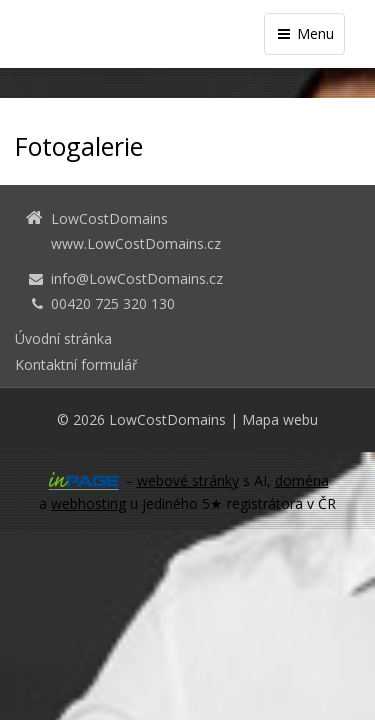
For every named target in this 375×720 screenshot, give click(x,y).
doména (302, 480)
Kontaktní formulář (76, 364)
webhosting (88, 503)
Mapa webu (280, 419)
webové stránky (188, 480)
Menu (304, 33)
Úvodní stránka (63, 338)
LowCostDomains (167, 419)
